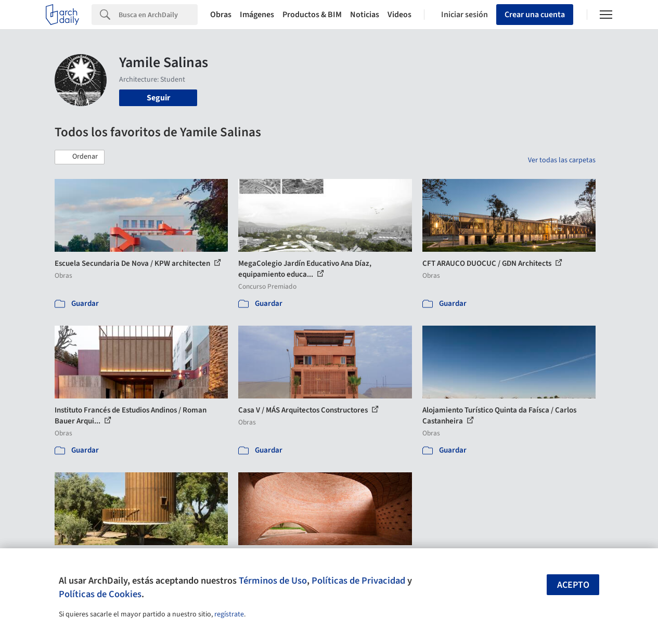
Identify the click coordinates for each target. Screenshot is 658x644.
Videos (399, 15)
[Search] (158, 15)
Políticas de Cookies (100, 594)
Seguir (158, 98)
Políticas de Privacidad (358, 581)
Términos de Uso (273, 581)
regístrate (229, 614)
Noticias (365, 15)
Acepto (573, 585)
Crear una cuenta (535, 15)
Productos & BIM (312, 15)
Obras (221, 15)
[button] (80, 157)
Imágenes (257, 15)
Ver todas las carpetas (562, 160)
